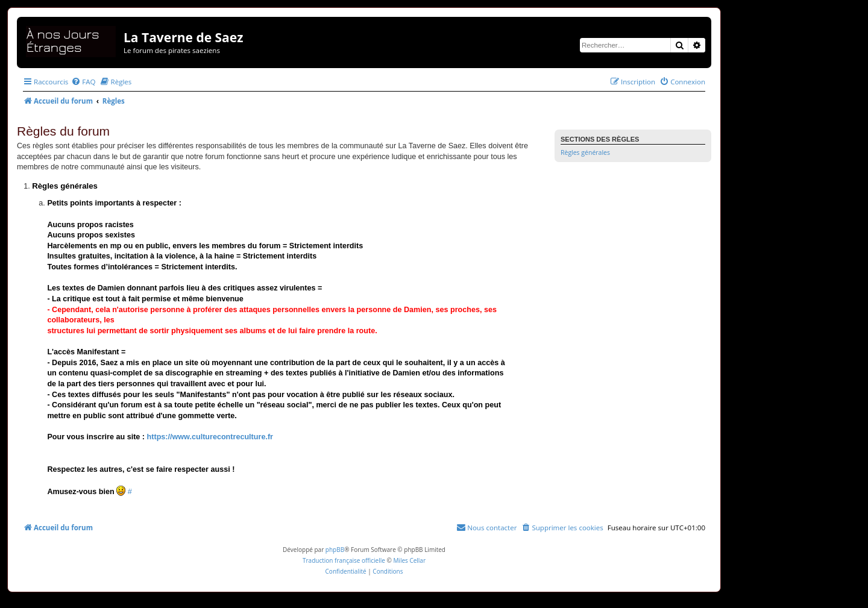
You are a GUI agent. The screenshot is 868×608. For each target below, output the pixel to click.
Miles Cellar (409, 560)
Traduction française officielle (344, 560)
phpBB (335, 550)
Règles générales (585, 152)
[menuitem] (83, 82)
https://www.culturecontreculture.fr (210, 437)
